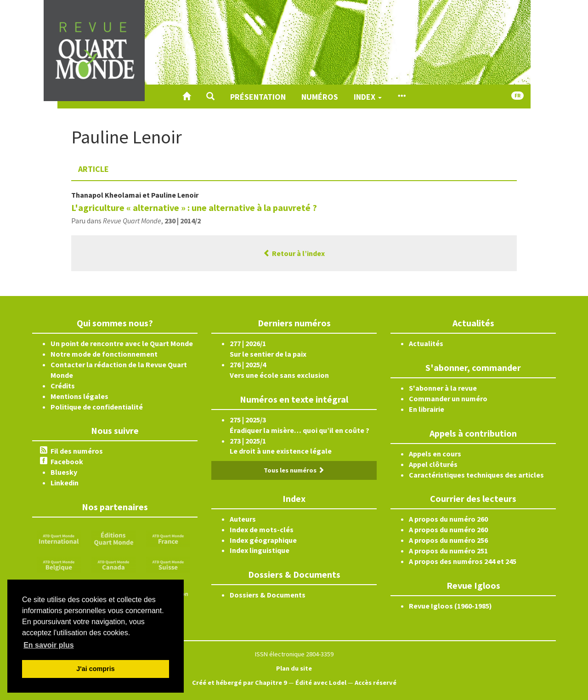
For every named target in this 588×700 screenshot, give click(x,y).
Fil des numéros (77, 451)
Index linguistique (260, 550)
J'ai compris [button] (95, 669)
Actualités (426, 343)
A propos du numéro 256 (448, 540)
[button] (210, 97)
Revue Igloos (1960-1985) (450, 606)
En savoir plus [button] (48, 645)
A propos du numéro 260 (448, 519)
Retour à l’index (294, 253)
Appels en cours (435, 454)
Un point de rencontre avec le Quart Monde (122, 343)
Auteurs (243, 519)
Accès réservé (376, 683)
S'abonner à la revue (443, 388)
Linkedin (65, 483)
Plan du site (294, 668)
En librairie (427, 409)
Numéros (320, 97)
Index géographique (263, 540)
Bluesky (64, 472)
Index (368, 97)
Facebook (67, 461)
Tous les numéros (294, 470)
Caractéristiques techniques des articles (476, 475)
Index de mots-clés (262, 529)
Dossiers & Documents (268, 595)
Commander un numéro (448, 398)
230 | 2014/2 (183, 221)
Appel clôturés (433, 464)
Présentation (258, 97)
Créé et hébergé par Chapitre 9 (240, 683)
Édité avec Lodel (321, 683)
